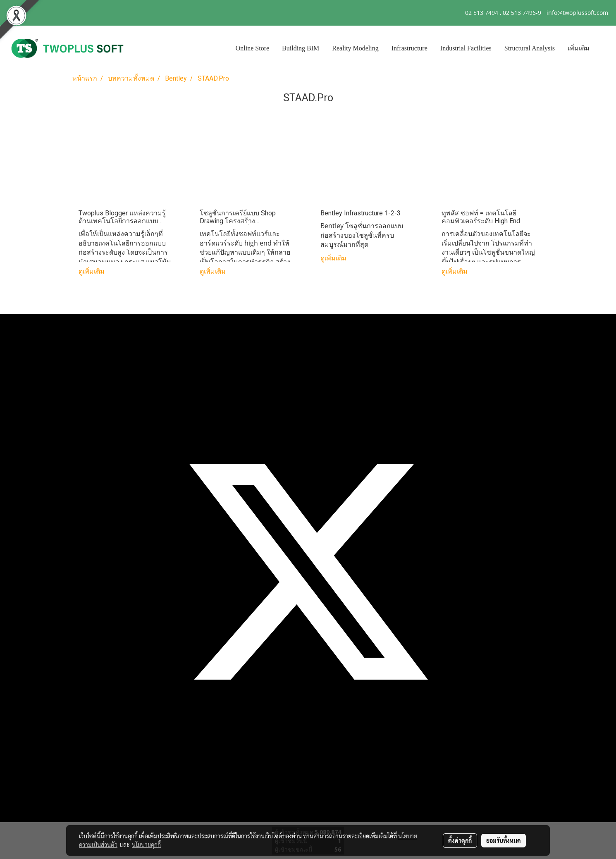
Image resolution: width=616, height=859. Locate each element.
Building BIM (301, 48)
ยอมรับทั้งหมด (504, 840)
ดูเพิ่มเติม (92, 271)
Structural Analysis (530, 48)
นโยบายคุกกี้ (146, 845)
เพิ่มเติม (579, 48)
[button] (603, 48)
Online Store (252, 48)
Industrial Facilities (466, 48)
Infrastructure (409, 48)
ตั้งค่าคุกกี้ (460, 840)
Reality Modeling (355, 48)
